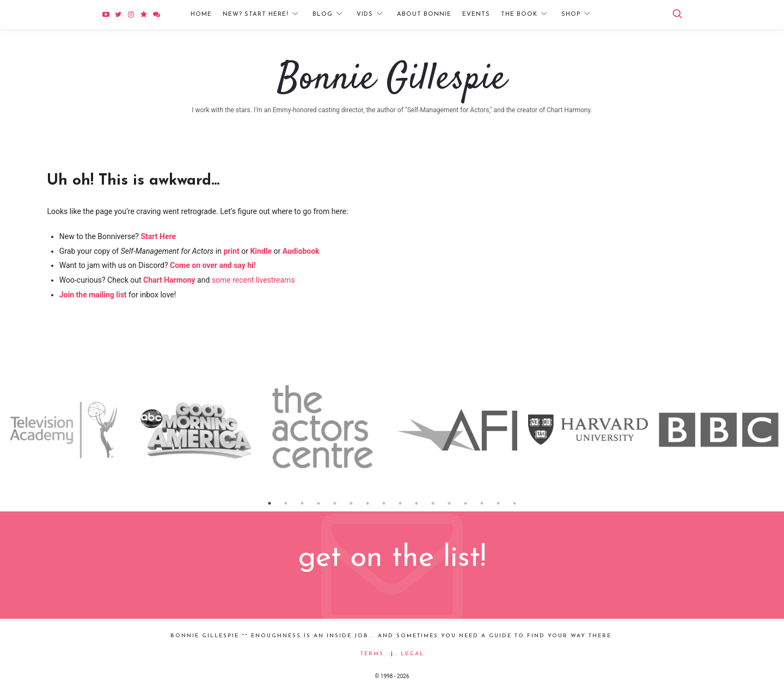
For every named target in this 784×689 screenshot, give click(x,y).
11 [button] (433, 503)
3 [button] (302, 503)
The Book (519, 14)
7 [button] (367, 503)
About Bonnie (424, 14)
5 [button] (335, 503)
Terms (372, 654)
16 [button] (514, 503)
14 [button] (482, 503)
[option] (65, 430)
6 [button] (351, 503)
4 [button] (318, 503)
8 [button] (384, 503)
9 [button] (400, 503)
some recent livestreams (253, 280)
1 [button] (269, 503)
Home (201, 14)
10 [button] (416, 503)
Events (476, 14)
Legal (412, 654)
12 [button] (449, 503)
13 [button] (465, 503)
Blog (323, 14)
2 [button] (286, 503)
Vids (365, 14)
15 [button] (498, 503)
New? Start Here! (256, 14)
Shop (571, 14)
